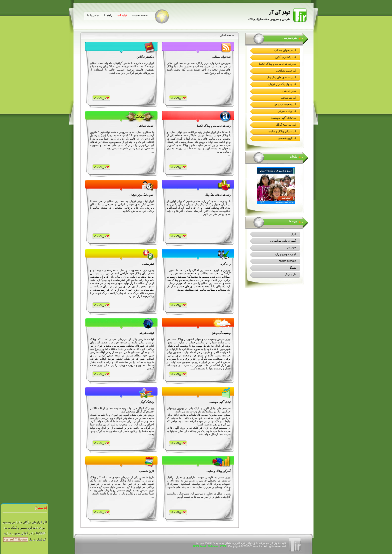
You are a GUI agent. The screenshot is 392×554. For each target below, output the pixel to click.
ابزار (293, 234)
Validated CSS (217, 546)
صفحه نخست (140, 15)
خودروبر (291, 247)
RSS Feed (200, 546)
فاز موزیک (290, 274)
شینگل (292, 268)
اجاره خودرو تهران (286, 254)
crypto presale (287, 261)
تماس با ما (93, 15)
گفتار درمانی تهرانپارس (283, 241)
